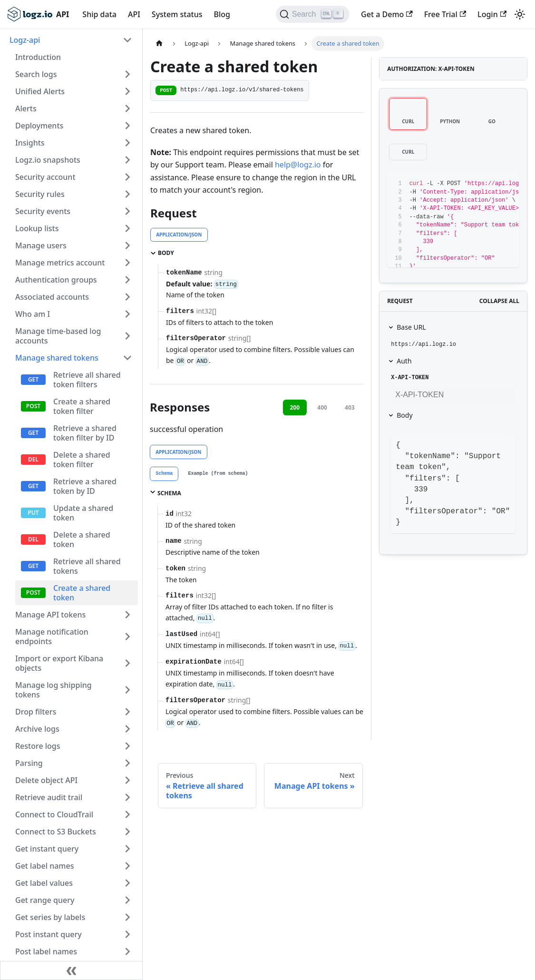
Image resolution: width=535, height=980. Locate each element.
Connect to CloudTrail (54, 814)
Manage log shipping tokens (53, 690)
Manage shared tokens (57, 358)
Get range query (45, 900)
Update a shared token (83, 513)
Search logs (36, 74)
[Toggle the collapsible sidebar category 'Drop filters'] (127, 712)
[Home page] (159, 44)
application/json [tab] (179, 235)
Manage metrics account (60, 263)
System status (177, 14)
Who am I (33, 314)
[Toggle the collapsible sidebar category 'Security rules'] (127, 194)
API (134, 14)
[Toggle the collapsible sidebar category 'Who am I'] (127, 314)
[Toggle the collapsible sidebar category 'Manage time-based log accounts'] (127, 336)
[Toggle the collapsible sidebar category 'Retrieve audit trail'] (127, 797)
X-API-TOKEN (410, 378)
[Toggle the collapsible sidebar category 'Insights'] (127, 143)
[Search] (313, 14)
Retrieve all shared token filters (87, 380)
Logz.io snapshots (48, 160)
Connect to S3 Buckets (56, 832)
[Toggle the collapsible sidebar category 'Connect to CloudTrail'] (127, 814)
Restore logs (38, 746)
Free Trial (445, 14)
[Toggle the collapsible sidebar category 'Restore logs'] (127, 746)
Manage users (41, 245)
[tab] (164, 474)
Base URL (411, 327)
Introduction (38, 57)
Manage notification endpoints (52, 637)
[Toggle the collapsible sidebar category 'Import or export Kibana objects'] (127, 663)
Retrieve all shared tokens (87, 566)
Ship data (99, 14)
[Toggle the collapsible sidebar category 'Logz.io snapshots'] (127, 160)
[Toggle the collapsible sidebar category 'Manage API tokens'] (127, 615)
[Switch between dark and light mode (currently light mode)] (520, 14)
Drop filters (36, 712)
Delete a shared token (82, 539)
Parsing (29, 763)
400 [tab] (322, 407)
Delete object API (46, 780)
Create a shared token (82, 593)
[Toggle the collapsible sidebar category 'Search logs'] (127, 74)
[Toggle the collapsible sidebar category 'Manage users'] (127, 245)
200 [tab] (295, 407)
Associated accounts (52, 297)
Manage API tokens (50, 615)
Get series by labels (50, 917)
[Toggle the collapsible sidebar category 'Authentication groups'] (127, 280)
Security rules (40, 194)
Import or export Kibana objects (59, 663)
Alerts (26, 108)
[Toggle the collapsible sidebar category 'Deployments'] (127, 126)
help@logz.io (298, 165)
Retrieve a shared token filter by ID (85, 433)
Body (404, 415)
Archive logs (37, 729)
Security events (43, 211)
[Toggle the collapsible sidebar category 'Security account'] (127, 177)
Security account (45, 177)
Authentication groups (56, 280)
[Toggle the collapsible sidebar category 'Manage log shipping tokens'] (127, 690)
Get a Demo (387, 14)
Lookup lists (37, 228)
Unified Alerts (40, 91)
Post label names (46, 951)
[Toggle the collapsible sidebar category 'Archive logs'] (127, 729)
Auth (404, 361)
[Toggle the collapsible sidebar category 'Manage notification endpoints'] (127, 637)
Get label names (44, 866)
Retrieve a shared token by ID (85, 486)
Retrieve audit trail (49, 797)
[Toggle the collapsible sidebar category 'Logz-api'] (127, 40)
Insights (30, 143)
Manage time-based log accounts (58, 336)
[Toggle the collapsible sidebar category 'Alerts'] (127, 108)
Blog (222, 14)
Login (492, 14)
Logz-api (25, 40)
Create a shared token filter (82, 406)
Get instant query (47, 849)
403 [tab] (350, 407)
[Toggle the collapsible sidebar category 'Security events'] (127, 211)
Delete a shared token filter (82, 460)
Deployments (39, 126)
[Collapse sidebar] (71, 970)
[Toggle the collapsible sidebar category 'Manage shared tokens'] (127, 358)
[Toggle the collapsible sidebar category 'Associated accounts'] (127, 297)
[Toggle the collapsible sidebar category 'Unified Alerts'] (127, 91)
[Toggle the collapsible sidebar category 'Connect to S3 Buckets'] (127, 832)
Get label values (44, 883)
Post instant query (49, 934)
